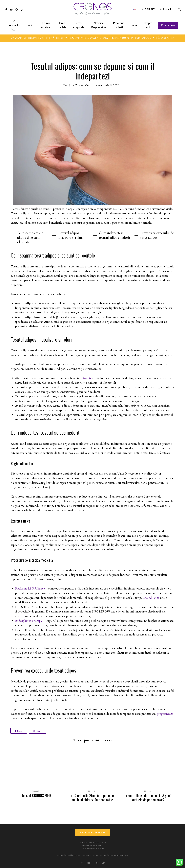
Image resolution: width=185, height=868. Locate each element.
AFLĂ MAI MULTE (169, 38)
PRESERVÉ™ (144, 38)
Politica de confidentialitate (68, 855)
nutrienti (85, 378)
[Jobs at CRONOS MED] (36, 776)
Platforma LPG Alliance (30, 589)
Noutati (36, 791)
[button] (31, 238)
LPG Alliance (151, 598)
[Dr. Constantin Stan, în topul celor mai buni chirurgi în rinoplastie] (92, 778)
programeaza (165, 714)
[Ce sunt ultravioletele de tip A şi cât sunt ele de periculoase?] (148, 778)
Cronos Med (82, 85)
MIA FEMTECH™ (118, 38)
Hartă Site (124, 855)
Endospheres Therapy (29, 621)
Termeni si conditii (90, 855)
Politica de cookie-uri (109, 855)
